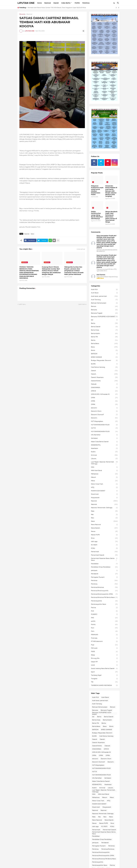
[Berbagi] (83, 31)
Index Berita (66, 3)
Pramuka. (104, 638)
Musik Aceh (104, 494)
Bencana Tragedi (104, 313)
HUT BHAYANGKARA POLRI (104, 425)
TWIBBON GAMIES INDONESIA (104, 685)
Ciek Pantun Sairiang (104, 367)
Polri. (104, 631)
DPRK (104, 401)
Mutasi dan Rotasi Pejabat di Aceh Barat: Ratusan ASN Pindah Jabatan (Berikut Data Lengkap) (111, 191)
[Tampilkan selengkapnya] (58, 240)
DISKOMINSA (104, 388)
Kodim (104, 452)
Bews (104, 347)
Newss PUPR (104, 535)
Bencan (104, 306)
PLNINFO (104, 614)
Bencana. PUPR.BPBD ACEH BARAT (104, 317)
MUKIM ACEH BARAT (104, 491)
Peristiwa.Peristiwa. (104, 587)
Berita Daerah (104, 327)
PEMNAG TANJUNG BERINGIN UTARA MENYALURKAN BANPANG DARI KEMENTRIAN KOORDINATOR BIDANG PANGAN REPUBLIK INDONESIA (29, 272)
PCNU (104, 548)
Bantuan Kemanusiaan (104, 303)
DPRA (104, 398)
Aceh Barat (104, 293)
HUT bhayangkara (104, 421)
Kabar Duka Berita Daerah (104, 442)
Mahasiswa (104, 474)
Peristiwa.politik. (104, 601)
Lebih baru (22, 304)
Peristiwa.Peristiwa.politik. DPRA (104, 594)
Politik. (104, 625)
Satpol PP (104, 662)
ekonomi (104, 408)
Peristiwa (86, 3)
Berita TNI (104, 337)
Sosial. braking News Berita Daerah (104, 669)
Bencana (104, 310)
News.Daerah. (104, 528)
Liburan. (104, 459)
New (104, 518)
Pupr (104, 645)
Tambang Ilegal (104, 675)
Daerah (56, 3)
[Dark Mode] (114, 3)
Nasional (48, 3)
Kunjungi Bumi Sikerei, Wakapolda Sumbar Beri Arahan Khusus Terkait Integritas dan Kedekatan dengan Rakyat (51, 271)
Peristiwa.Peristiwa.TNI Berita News (104, 598)
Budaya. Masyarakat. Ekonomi (104, 361)
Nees (104, 511)
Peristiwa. (104, 584)
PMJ (104, 618)
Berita (104, 323)
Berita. (104, 340)
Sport (104, 672)
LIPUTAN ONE (26, 3)
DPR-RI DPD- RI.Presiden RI (104, 394)
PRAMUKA (104, 635)
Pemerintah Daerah (104, 555)
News (32, 234)
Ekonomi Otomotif (104, 415)
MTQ (104, 488)
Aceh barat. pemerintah (104, 296)
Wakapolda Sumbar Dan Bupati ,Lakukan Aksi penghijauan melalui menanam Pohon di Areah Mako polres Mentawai (74, 271)
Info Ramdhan (104, 435)
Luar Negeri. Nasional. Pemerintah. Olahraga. (104, 463)
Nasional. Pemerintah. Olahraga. (104, 508)
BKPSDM (104, 354)
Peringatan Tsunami (104, 577)
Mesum (104, 477)
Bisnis (104, 350)
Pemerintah (104, 552)
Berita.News (104, 344)
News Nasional (104, 525)
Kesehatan (104, 448)
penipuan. (104, 571)
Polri (104, 628)
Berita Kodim (104, 334)
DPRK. (104, 405)
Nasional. (104, 504)
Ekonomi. (104, 418)
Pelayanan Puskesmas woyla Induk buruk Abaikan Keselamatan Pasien (97, 190)
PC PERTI (104, 545)
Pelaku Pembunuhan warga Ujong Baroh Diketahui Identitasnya (97, 215)
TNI (104, 682)
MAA (104, 467)
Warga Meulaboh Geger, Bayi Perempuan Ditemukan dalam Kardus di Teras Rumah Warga (111, 217)
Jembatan (104, 438)
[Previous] (116, 8)
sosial (104, 665)
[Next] (119, 8)
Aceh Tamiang (104, 300)
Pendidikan (104, 564)
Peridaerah (104, 574)
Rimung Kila (104, 658)
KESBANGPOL (104, 445)
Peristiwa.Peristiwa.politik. (104, 591)
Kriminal (104, 455)
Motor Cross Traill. (104, 484)
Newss (104, 531)
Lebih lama (82, 304)
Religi (104, 655)
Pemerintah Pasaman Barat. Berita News (104, 559)
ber (104, 320)
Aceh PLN (104, 290)
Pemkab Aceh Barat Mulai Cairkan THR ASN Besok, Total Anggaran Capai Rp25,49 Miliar (57, 8)
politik (104, 621)
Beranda (22, 14)
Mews (104, 481)
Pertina (104, 608)
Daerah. (104, 374)
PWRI (104, 652)
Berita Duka (104, 330)
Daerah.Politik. (104, 381)
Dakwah (104, 384)
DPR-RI (104, 391)
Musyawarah (104, 498)
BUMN (104, 364)
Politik (77, 3)
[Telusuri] (118, 3)
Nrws (104, 538)
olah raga (104, 542)
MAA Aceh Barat (104, 471)
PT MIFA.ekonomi (104, 641)
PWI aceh (104, 648)
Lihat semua (81, 249)
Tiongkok (104, 679)
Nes (104, 515)
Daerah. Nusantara (104, 377)
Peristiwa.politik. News (104, 604)
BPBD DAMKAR (104, 357)
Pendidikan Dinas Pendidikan (104, 567)
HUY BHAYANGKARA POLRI (104, 432)
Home (39, 3)
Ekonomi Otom (104, 411)
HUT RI (104, 428)
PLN (104, 611)
